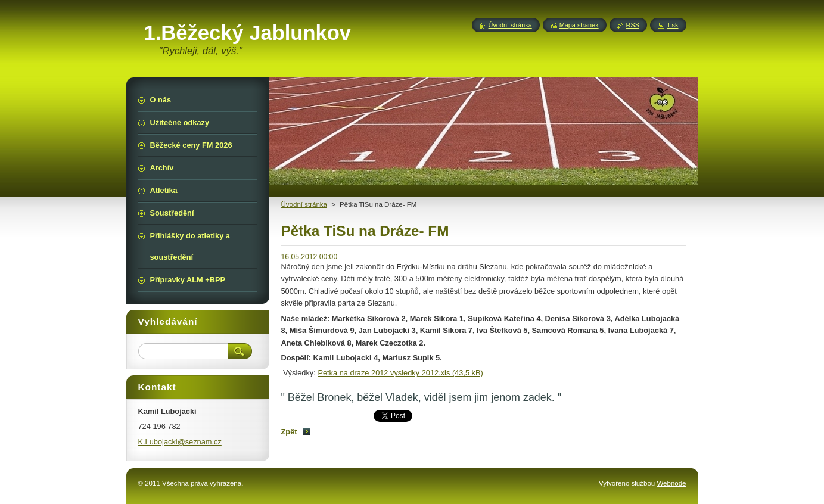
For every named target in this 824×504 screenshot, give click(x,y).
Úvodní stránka (510, 25)
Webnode (671, 483)
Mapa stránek (579, 25)
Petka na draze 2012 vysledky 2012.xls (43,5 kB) (400, 373)
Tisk (673, 25)
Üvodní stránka (304, 204)
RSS (633, 25)
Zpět (289, 432)
